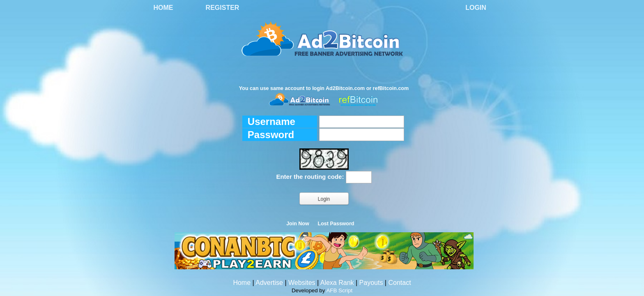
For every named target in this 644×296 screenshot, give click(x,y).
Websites (302, 283)
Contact (399, 283)
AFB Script (339, 290)
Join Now (298, 224)
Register (223, 8)
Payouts (371, 283)
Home (163, 8)
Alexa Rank (337, 283)
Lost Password (336, 224)
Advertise (269, 283)
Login (476, 8)
